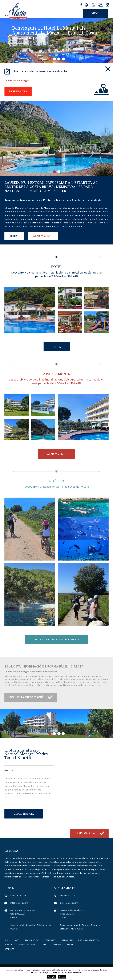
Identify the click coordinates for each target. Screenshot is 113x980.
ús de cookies (76, 972)
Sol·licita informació (26, 697)
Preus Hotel (67, 940)
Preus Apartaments (88, 940)
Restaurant (49, 940)
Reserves (9, 949)
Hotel (14, 236)
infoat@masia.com (69, 903)
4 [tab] (63, 59)
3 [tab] (59, 59)
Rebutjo (62, 977)
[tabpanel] (56, 41)
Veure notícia (24, 814)
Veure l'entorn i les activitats (57, 640)
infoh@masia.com (19, 903)
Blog (45, 945)
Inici (7, 940)
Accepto (52, 977)
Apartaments (43, 236)
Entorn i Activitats (27, 945)
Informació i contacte (64, 945)
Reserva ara (18, 91)
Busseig (9, 945)
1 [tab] (50, 59)
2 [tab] (54, 59)
